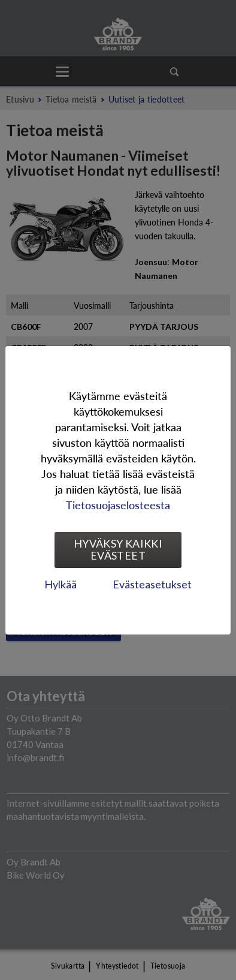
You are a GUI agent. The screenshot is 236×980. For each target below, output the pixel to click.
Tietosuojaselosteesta (118, 505)
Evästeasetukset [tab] (152, 584)
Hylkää (60, 584)
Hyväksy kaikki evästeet (118, 549)
